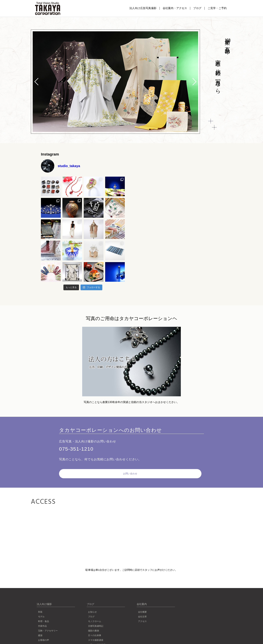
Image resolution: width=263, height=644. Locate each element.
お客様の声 (44, 635)
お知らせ (92, 607)
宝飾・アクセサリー (48, 625)
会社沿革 (142, 611)
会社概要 (142, 607)
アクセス (142, 616)
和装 (40, 607)
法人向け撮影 (44, 599)
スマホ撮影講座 (96, 635)
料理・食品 (44, 616)
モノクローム (95, 616)
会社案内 (142, 599)
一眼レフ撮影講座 (97, 640)
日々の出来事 (95, 630)
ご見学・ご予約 (217, 8)
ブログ (197, 8)
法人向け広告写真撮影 (143, 8)
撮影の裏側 (94, 625)
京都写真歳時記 (96, 621)
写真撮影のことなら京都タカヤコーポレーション (48, 8)
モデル (41, 611)
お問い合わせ (89, 469)
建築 (40, 630)
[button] (194, 82)
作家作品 (42, 621)
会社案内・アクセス (175, 8)
